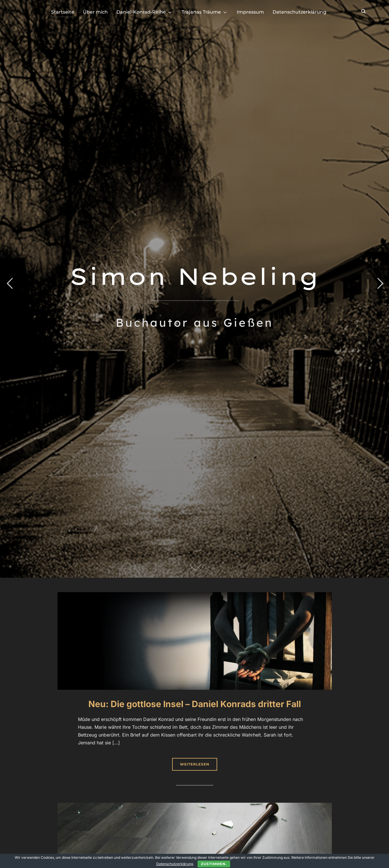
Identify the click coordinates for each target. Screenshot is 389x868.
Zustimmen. (214, 864)
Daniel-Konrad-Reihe (141, 12)
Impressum (250, 12)
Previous (10, 284)
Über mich (95, 12)
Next (379, 284)
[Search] (364, 11)
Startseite (63, 12)
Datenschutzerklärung (299, 12)
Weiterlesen (195, 764)
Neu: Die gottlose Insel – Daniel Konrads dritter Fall (195, 704)
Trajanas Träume (201, 12)
